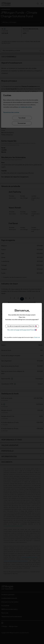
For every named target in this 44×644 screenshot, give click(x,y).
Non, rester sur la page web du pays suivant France (22, 330)
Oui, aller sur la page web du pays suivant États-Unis (22, 326)
